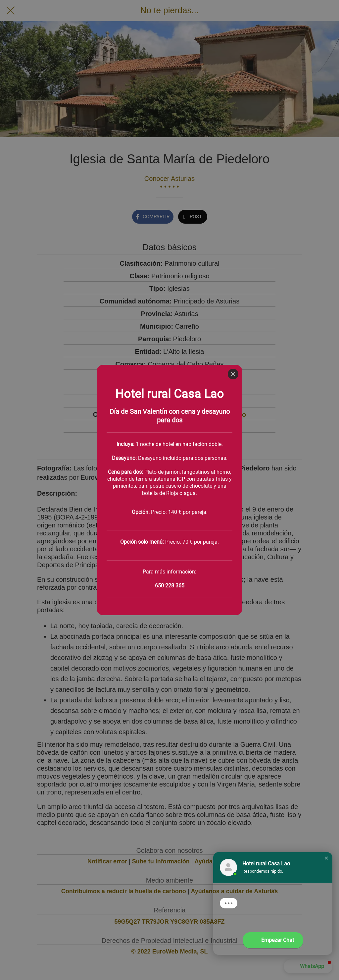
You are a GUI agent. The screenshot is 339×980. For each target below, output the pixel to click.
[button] (326, 858)
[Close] (233, 9)
